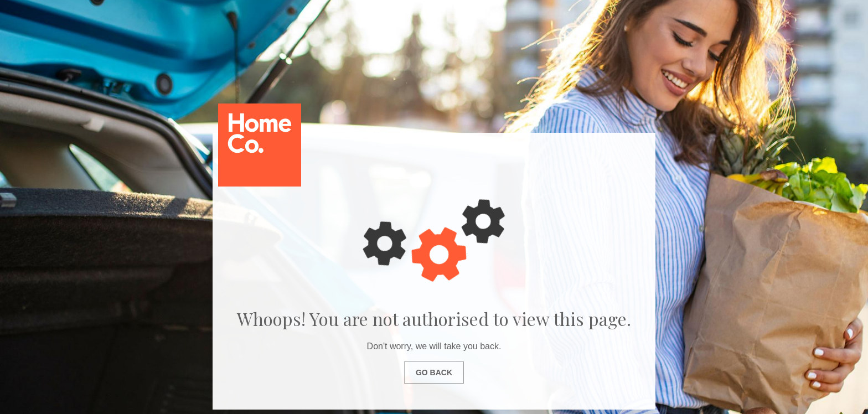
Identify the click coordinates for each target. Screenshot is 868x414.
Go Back (434, 372)
